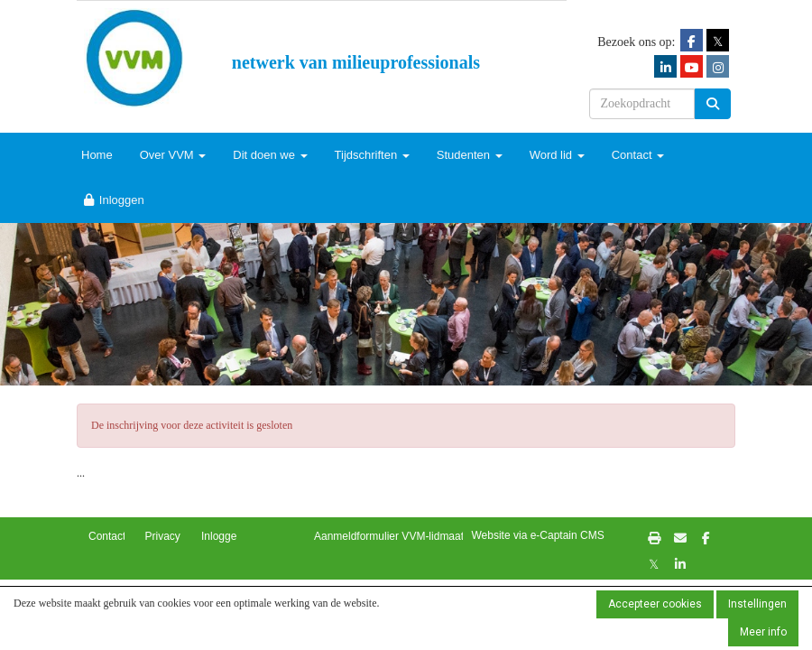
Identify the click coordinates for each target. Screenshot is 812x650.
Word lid (557, 155)
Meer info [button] (763, 632)
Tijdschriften (372, 155)
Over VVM (173, 155)
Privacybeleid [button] (177, 536)
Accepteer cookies (655, 604)
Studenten (470, 155)
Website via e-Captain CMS (538, 535)
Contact (638, 155)
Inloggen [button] (222, 536)
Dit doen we (270, 155)
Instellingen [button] (757, 604)
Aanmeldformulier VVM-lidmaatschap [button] (403, 536)
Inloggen (113, 200)
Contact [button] (107, 536)
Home (97, 155)
